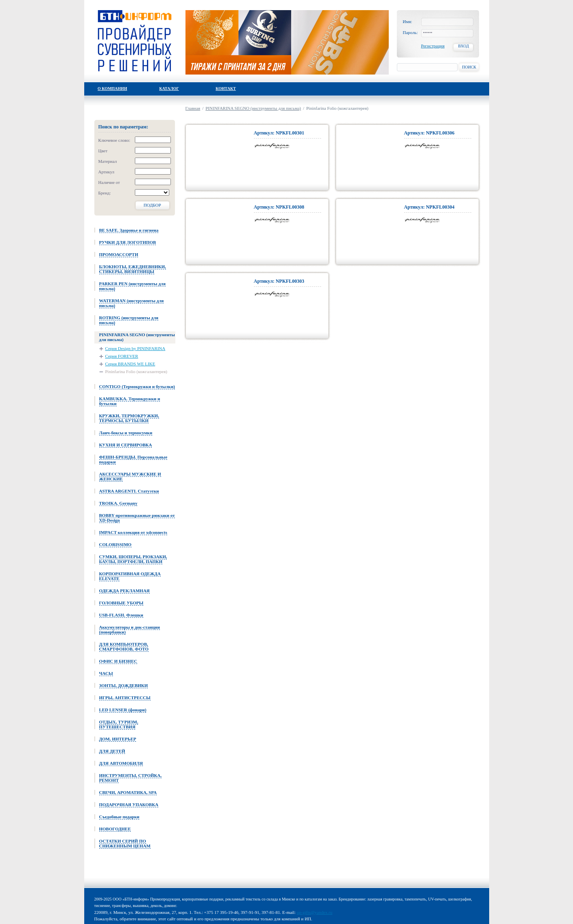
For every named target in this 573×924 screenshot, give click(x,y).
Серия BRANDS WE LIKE (130, 364)
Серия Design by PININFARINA (135, 348)
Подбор (152, 205)
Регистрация (433, 46)
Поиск (469, 67)
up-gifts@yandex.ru (315, 912)
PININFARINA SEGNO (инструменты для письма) (253, 108)
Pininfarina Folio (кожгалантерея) (136, 371)
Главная (193, 108)
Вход (463, 46)
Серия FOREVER (122, 356)
